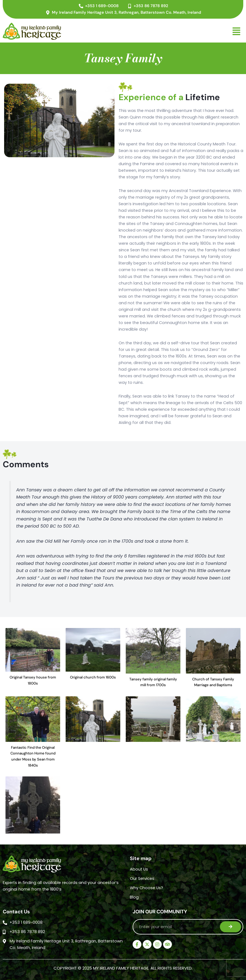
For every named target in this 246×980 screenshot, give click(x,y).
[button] (159, 31)
